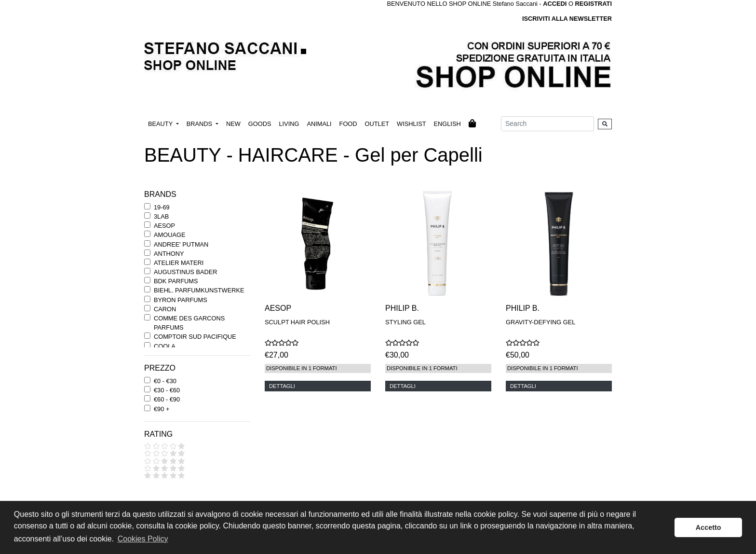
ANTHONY (169, 254)
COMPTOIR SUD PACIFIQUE (195, 337)
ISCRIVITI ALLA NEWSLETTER (567, 19)
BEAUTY (161, 124)
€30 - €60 (167, 390)
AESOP (164, 226)
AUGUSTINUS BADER (186, 272)
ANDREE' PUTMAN (181, 244)
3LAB (161, 216)
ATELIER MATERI (179, 263)
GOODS (260, 124)
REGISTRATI (593, 4)
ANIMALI (319, 124)
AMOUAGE (169, 235)
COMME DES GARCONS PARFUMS (189, 323)
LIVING (289, 124)
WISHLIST (411, 124)
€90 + (162, 409)
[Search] (547, 124)
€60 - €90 (167, 399)
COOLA (165, 346)
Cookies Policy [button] (143, 539)
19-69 (162, 207)
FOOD (348, 124)
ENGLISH (447, 124)
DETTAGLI (282, 386)
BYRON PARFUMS (181, 300)
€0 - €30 (165, 381)
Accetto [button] (709, 527)
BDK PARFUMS (176, 281)
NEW (233, 124)
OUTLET (377, 124)
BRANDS (200, 124)
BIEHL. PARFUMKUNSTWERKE (199, 290)
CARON (165, 309)
